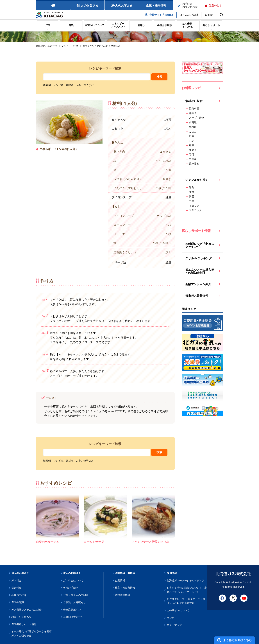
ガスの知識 (18, 602)
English (209, 15)
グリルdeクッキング (198, 258)
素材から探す (194, 101)
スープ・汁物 (197, 118)
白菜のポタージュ (47, 542)
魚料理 (193, 127)
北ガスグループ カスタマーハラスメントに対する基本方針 (186, 601)
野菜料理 (194, 109)
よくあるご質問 (189, 15)
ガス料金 (16, 580)
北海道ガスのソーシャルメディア (186, 580)
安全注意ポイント (73, 610)
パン (192, 141)
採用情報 (172, 573)
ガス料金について (73, 580)
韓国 (192, 196)
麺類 (192, 145)
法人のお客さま (72, 573)
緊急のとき (213, 5)
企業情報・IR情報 (125, 573)
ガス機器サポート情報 (24, 624)
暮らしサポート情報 (196, 231)
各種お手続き (19, 595)
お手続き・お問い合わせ (188, 5)
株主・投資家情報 (125, 588)
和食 (192, 192)
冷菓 (192, 136)
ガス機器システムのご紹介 (26, 610)
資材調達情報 (122, 595)
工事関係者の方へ (73, 617)
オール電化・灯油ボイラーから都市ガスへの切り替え (31, 633)
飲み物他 (194, 164)
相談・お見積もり (21, 617)
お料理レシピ (191, 88)
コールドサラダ (94, 542)
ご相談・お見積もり (74, 602)
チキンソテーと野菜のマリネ (150, 542)
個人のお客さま (20, 573)
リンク (171, 618)
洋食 (192, 187)
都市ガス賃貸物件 (197, 296)
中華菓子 (194, 159)
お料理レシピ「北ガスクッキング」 (200, 245)
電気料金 (16, 588)
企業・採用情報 (156, 5)
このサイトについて (178, 610)
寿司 (192, 154)
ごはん (193, 132)
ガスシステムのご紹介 (76, 595)
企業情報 (120, 580)
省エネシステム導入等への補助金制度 (200, 271)
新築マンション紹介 (198, 284)
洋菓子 (193, 113)
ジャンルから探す (197, 180)
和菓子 (193, 150)
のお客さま (87, 6)
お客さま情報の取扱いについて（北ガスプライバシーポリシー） (187, 590)
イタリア (194, 206)
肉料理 (193, 122)
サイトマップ (174, 625)
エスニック (195, 210)
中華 (192, 201)
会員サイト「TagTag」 (160, 15)
